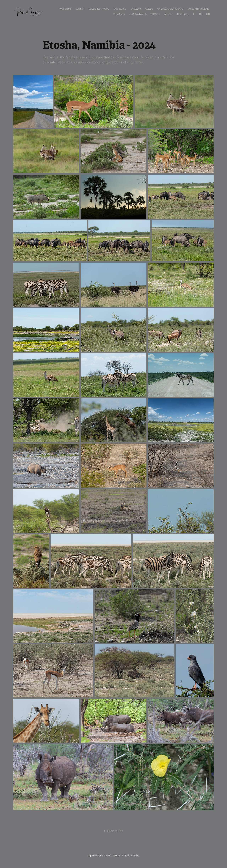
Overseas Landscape (170, 9)
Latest (80, 9)
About (168, 14)
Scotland (120, 9)
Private (155, 14)
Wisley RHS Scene (198, 9)
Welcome (66, 9)
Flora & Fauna (138, 14)
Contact (183, 14)
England (136, 9)
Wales (149, 9)
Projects (119, 14)
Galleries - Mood (99, 9)
